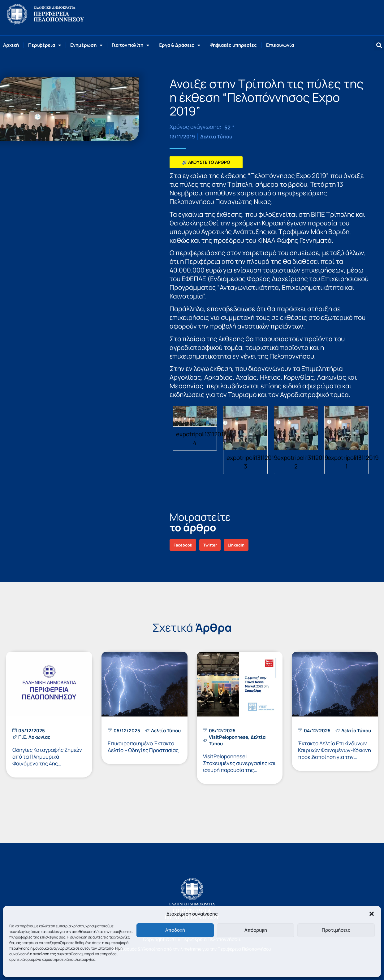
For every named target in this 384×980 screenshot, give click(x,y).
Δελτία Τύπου (216, 137)
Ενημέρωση (86, 45)
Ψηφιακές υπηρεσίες (233, 45)
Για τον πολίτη (130, 45)
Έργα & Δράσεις (179, 45)
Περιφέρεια (45, 45)
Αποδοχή (175, 930)
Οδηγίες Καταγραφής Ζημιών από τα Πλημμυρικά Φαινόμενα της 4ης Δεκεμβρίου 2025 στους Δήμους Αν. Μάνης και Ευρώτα (48, 763)
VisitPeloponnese (229, 737)
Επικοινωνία (280, 45)
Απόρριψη (256, 930)
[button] (372, 914)
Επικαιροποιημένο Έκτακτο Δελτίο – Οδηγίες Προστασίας (143, 747)
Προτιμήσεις (336, 930)
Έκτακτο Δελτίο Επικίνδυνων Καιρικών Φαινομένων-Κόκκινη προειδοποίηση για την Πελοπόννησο (334, 754)
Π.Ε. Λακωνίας (34, 737)
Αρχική (11, 45)
